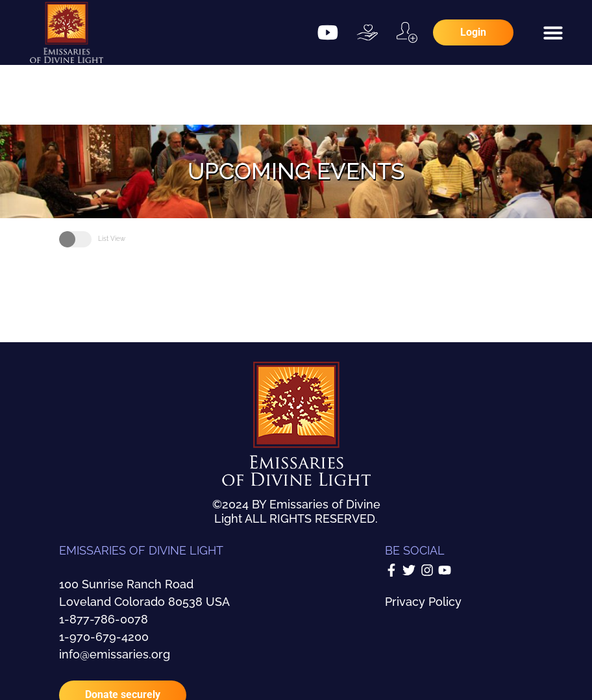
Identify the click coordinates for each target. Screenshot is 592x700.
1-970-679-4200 (104, 637)
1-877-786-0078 (104, 619)
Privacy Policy (423, 602)
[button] (553, 32)
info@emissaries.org (115, 654)
